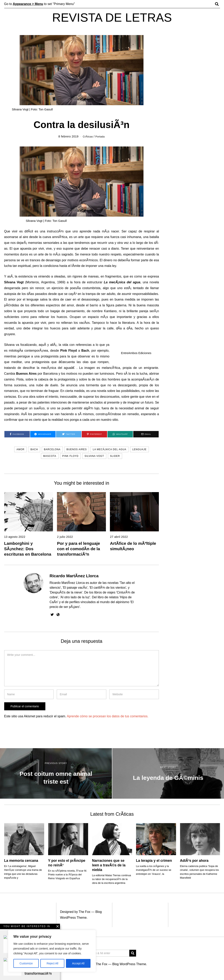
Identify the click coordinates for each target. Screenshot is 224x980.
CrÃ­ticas (87, 136)
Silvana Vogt (94, 456)
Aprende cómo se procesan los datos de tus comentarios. (108, 716)
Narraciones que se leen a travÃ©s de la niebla (109, 865)
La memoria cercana (21, 861)
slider (115, 456)
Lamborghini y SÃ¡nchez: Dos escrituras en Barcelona (28, 549)
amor (20, 449)
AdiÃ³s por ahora (194, 861)
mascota (50, 456)
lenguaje (139, 449)
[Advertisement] (112, 950)
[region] (52, 951)
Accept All (78, 963)
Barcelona (52, 449)
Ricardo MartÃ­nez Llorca (74, 576)
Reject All (52, 963)
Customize (26, 963)
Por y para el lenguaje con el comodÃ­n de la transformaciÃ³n (78, 549)
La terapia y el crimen (154, 861)
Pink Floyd (70, 456)
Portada (101, 136)
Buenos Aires (77, 449)
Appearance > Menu (28, 4)
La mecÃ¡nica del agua (110, 449)
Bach (34, 449)
